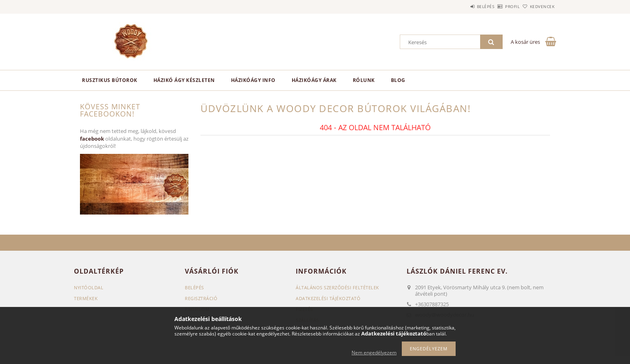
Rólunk (364, 80)
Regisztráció (201, 298)
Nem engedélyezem (374, 353)
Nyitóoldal (89, 287)
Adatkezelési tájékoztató (328, 298)
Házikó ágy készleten (184, 80)
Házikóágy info (253, 80)
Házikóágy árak (314, 80)
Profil (499, 6)
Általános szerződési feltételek (337, 287)
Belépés (463, 6)
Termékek (86, 298)
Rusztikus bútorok (110, 80)
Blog (398, 80)
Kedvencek (538, 6)
